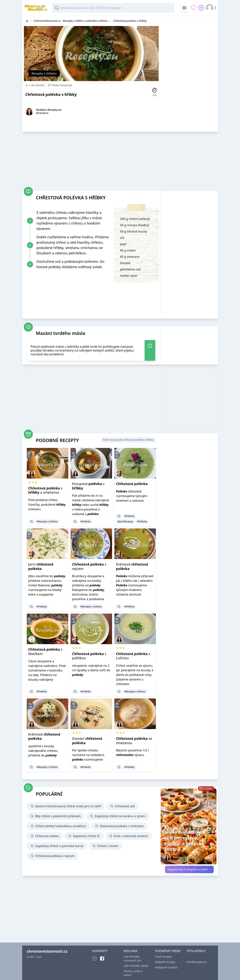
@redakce (42, 113)
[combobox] (113, 8)
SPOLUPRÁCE (196, 951)
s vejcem (89, 566)
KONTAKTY (100, 951)
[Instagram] (94, 959)
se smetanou (134, 741)
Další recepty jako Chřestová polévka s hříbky (128, 440)
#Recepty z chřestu (47, 521)
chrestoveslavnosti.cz (47, 951)
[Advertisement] (189, 73)
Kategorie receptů (166, 967)
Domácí (87, 741)
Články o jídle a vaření (133, 973)
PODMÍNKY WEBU (168, 951)
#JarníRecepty (125, 521)
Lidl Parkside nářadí (136, 966)
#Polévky (86, 521)
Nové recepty (163, 957)
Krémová (132, 566)
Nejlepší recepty (165, 962)
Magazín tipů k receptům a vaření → (189, 869)
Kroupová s (88, 486)
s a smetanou (45, 490)
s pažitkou (89, 656)
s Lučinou (133, 656)
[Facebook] (102, 959)
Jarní (41, 566)
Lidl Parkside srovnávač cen (132, 958)
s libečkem (45, 652)
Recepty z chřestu (44, 73)
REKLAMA (130, 951)
